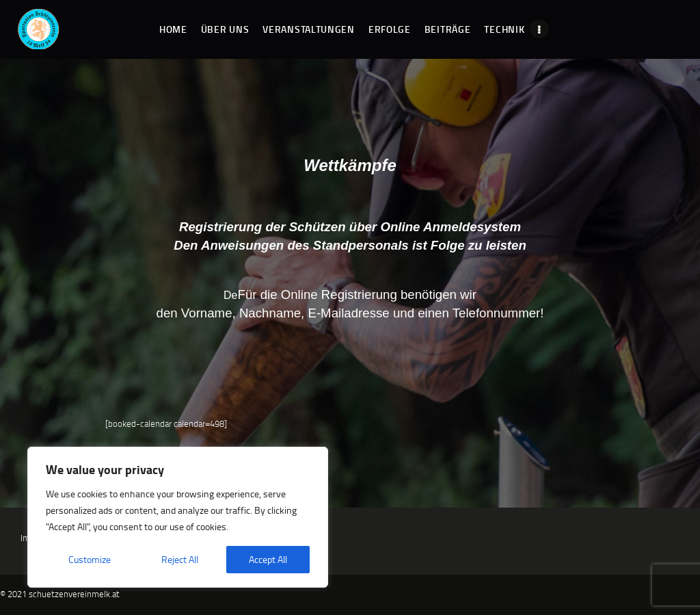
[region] (178, 517)
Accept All (268, 559)
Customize (90, 559)
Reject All (180, 559)
